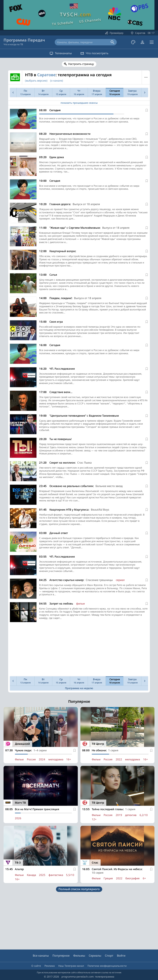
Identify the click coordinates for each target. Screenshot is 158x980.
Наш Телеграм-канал (71, 966)
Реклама (50, 966)
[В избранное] (147, 110)
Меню (146, 77)
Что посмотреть (95, 53)
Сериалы (95, 956)
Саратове (46, 75)
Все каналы (41, 956)
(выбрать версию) (36, 80)
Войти (121, 956)
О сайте (36, 966)
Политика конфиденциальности (107, 966)
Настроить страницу (81, 64)
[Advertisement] (78, 650)
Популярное (61, 956)
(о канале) (57, 80)
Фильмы (79, 956)
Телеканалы (60, 53)
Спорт (109, 956)
